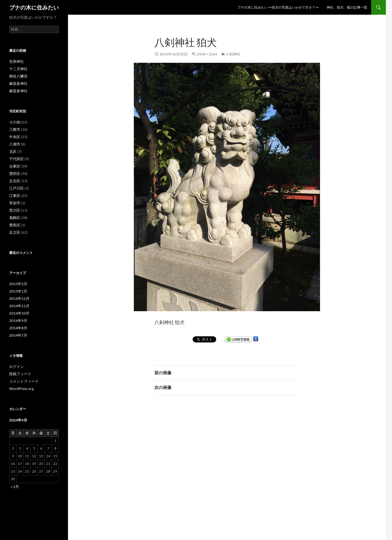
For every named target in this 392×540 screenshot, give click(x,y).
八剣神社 (233, 54)
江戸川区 (17, 188)
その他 (15, 122)
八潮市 (15, 144)
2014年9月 (18, 321)
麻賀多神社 (18, 83)
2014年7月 (18, 335)
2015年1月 (18, 291)
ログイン (17, 366)
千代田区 (17, 159)
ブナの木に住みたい (34, 7)
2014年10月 (19, 313)
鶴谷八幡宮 (18, 76)
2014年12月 (19, 298)
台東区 (15, 166)
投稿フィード (20, 374)
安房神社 (17, 61)
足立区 (15, 232)
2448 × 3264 (207, 54)
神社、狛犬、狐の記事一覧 (347, 7)
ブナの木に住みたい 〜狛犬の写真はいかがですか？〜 (278, 7)
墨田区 (15, 174)
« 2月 (15, 487)
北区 (13, 151)
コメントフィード (24, 381)
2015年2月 (18, 284)
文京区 (15, 181)
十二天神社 (18, 69)
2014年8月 (18, 328)
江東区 (15, 196)
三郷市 (15, 129)
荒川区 (15, 210)
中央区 (15, 137)
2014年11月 (19, 306)
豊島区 (15, 225)
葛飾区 (15, 218)
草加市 (15, 203)
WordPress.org (21, 389)
